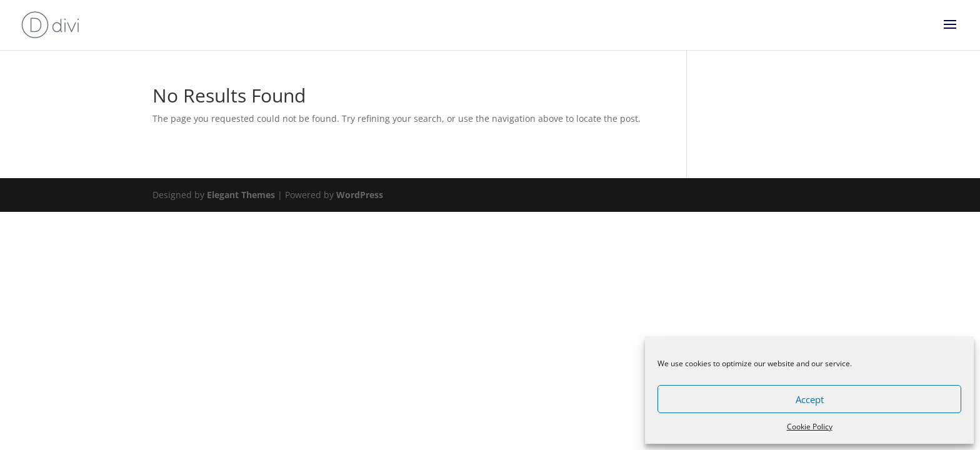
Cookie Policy (810, 427)
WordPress (360, 195)
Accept (810, 399)
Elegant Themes (241, 195)
